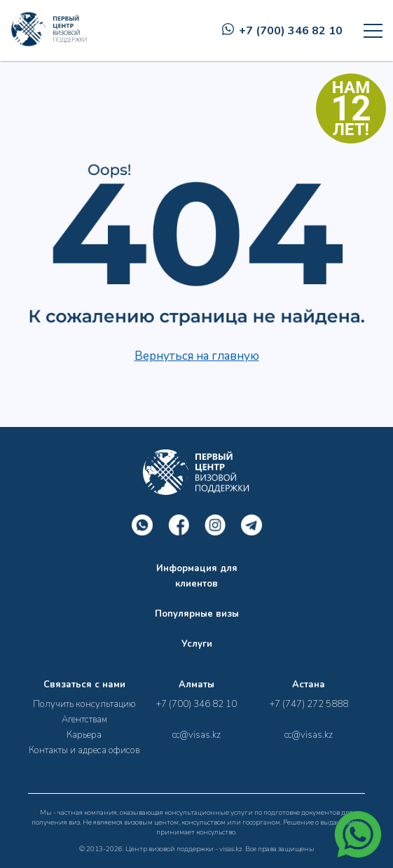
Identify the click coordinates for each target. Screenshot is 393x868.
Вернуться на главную (197, 356)
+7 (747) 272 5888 (309, 704)
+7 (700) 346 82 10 (282, 31)
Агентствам (84, 720)
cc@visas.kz (196, 735)
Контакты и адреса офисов (84, 750)
